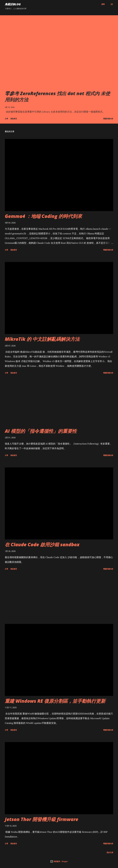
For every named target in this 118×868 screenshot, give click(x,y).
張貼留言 (14, 119)
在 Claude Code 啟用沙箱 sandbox (42, 544)
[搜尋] (103, 4)
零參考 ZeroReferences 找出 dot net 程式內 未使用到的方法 (57, 96)
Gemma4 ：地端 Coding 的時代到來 (43, 216)
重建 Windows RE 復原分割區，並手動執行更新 (55, 701)
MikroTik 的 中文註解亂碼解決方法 (42, 339)
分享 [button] (6, 119)
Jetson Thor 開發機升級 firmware (42, 819)
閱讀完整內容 (108, 119)
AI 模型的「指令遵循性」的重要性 (41, 431)
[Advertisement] (59, 401)
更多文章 (110, 852)
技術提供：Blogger (59, 861)
